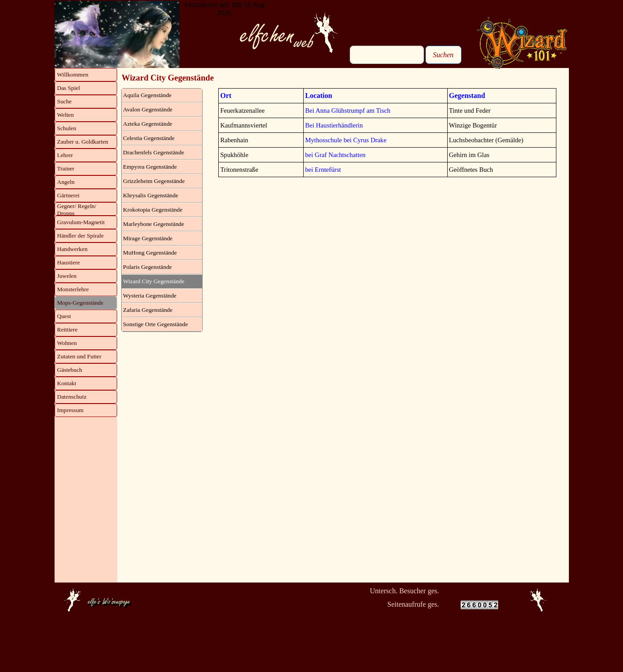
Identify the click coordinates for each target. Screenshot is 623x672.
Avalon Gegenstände (148, 109)
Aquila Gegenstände (147, 95)
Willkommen (73, 74)
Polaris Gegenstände (147, 267)
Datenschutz (72, 397)
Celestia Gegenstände (149, 138)
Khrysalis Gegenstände (150, 195)
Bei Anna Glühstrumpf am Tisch (348, 111)
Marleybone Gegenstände (154, 224)
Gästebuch (70, 370)
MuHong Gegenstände (150, 253)
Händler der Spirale (81, 236)
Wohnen (67, 343)
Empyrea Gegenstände (150, 167)
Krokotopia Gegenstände (153, 210)
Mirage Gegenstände (148, 238)
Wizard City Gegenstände (154, 281)
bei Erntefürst (323, 170)
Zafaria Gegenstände (148, 310)
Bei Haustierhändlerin (334, 125)
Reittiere (68, 330)
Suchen (443, 55)
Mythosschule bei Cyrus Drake (346, 140)
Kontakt (67, 383)
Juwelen (67, 276)
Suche (65, 101)
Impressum (70, 410)
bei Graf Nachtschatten (335, 155)
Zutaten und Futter (79, 356)
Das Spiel (69, 88)
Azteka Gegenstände (148, 124)
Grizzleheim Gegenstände (154, 181)
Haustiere (69, 262)
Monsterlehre (73, 289)
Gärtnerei (68, 195)
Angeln (66, 182)
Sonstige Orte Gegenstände (155, 324)
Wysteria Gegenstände (150, 296)
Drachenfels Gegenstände (154, 152)
